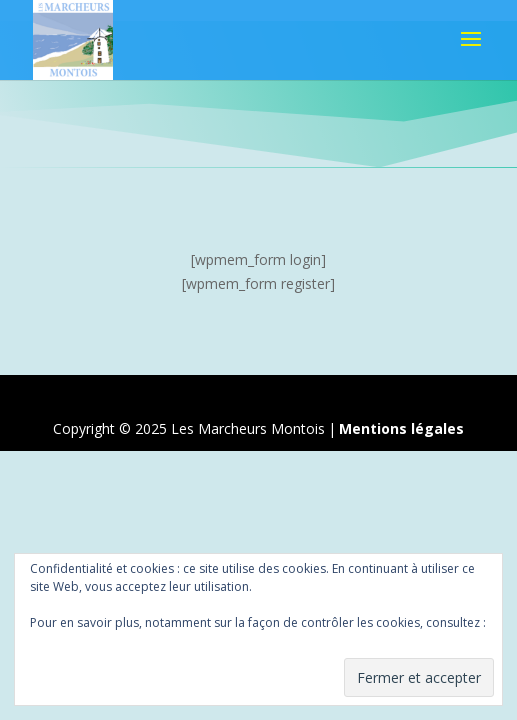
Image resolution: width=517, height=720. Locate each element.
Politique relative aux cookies (112, 640)
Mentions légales (401, 428)
